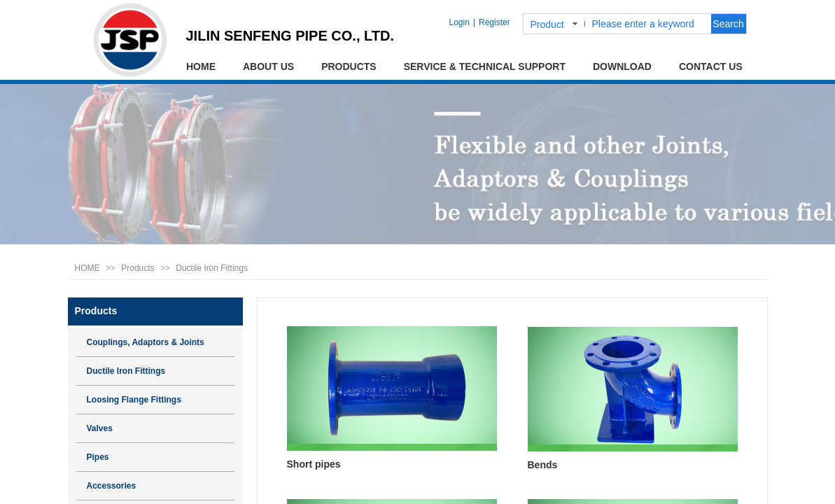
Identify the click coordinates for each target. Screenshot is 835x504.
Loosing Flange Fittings (134, 400)
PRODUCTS (349, 66)
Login (459, 22)
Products (138, 268)
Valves (100, 428)
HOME (201, 66)
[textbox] (649, 24)
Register (494, 22)
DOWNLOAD (622, 66)
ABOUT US (268, 66)
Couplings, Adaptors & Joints (146, 342)
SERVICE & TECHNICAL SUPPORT (485, 66)
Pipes (98, 457)
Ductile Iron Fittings (212, 268)
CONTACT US (711, 66)
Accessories (112, 486)
